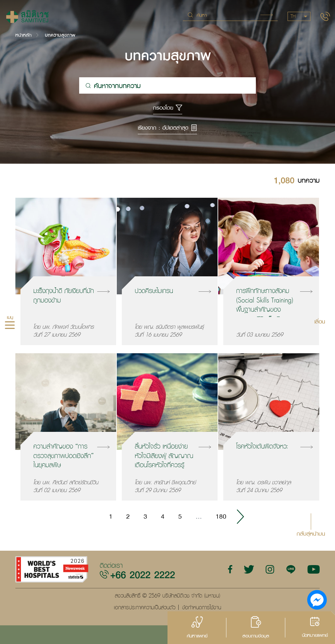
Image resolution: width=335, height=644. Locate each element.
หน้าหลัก (23, 35)
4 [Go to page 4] (163, 516)
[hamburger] (10, 326)
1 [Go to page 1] (111, 516)
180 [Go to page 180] (221, 516)
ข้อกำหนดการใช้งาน (202, 607)
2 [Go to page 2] (128, 516)
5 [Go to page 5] (180, 516)
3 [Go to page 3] (145, 516)
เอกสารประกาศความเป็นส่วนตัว (145, 607)
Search (267, 15)
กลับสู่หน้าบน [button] (311, 533)
